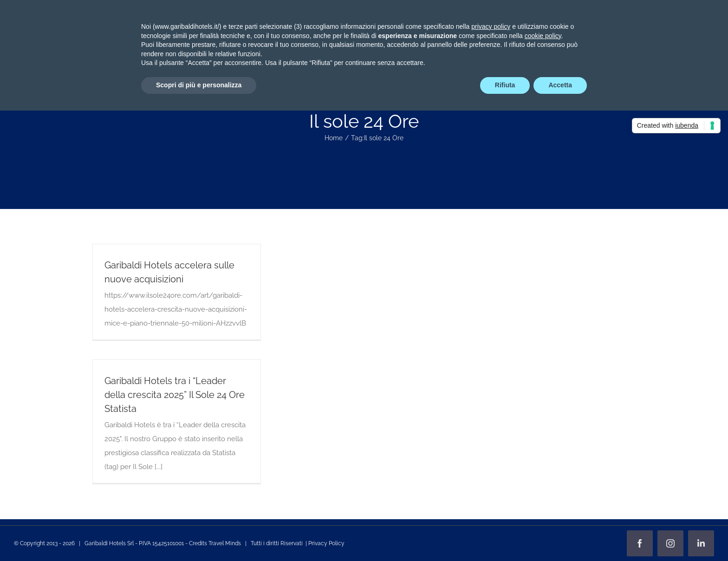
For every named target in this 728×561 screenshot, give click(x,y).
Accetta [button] (560, 85)
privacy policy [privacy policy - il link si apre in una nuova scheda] (491, 26)
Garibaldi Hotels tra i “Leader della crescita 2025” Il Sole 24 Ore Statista (175, 395)
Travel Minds (225, 543)
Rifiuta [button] (505, 85)
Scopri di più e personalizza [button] (199, 85)
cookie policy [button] (543, 36)
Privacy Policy (326, 543)
